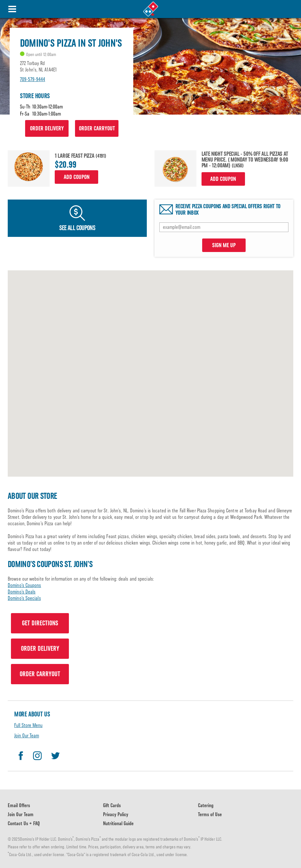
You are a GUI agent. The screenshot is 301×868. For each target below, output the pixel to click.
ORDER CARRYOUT (97, 128)
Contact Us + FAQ (24, 823)
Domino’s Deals (22, 592)
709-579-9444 (33, 79)
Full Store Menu (28, 725)
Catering (206, 805)
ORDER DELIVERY (47, 128)
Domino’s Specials (24, 598)
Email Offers (19, 805)
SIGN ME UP (224, 245)
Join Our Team (27, 736)
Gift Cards (112, 805)
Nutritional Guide (118, 823)
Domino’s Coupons (24, 585)
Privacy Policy (116, 814)
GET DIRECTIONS (40, 623)
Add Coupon (77, 177)
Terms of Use (210, 814)
